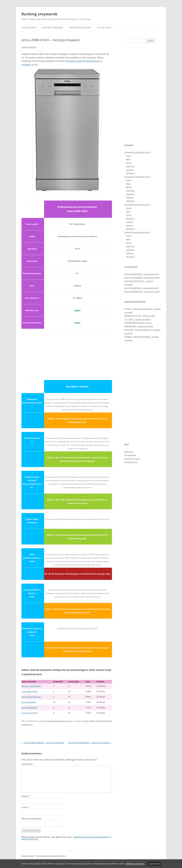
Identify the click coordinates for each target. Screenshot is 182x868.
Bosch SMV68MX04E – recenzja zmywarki (142, 291)
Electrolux (130, 166)
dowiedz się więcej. (135, 864)
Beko (128, 159)
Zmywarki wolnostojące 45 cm (60, 721)
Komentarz (28, 764)
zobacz (77, 310)
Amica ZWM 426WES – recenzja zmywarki (43, 743)
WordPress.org (131, 462)
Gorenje (130, 222)
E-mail (25, 807)
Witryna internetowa (31, 819)
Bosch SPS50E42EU (29, 708)
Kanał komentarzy (132, 459)
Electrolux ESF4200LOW (31, 686)
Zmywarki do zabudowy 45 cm (137, 152)
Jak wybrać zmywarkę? (52, 28)
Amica (77, 323)
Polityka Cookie (104, 28)
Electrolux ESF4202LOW (31, 697)
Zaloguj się (129, 452)
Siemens (130, 170)
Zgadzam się (154, 864)
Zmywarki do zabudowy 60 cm (137, 177)
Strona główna (29, 28)
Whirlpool (130, 173)
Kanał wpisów (130, 455)
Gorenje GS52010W (29, 713)
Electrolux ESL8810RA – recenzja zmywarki (90, 743)
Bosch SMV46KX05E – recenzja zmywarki (142, 274)
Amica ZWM (89, 721)
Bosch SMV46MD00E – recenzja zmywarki (142, 278)
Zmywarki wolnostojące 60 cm (137, 232)
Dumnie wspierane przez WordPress (51, 856)
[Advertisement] (67, 353)
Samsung (130, 194)
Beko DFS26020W (29, 702)
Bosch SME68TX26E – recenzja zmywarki (142, 288)
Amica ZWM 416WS (29, 691)
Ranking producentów (80, 28)
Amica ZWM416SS (103, 721)
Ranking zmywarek (39, 14)
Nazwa (26, 796)
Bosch (129, 163)
